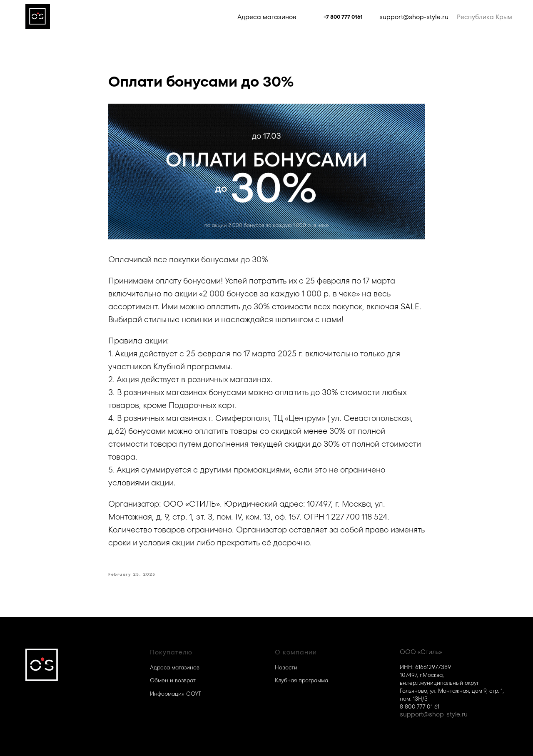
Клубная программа (301, 680)
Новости (286, 668)
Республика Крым (484, 17)
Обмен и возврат (173, 680)
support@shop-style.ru (414, 17)
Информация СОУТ (176, 694)
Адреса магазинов (267, 17)
